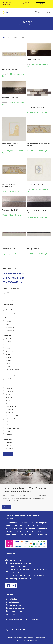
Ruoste (9, 394)
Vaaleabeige (10, 413)
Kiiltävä (9, 443)
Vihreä (9, 431)
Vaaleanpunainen (12, 416)
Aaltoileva (10, 321)
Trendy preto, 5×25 (34, 249)
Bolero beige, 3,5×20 (10, 69)
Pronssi (9, 388)
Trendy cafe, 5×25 (9, 249)
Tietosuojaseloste (30, 640)
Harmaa (9, 345)
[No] (51, 639)
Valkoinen (10, 422)
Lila (8, 367)
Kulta (8, 357)
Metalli (9, 373)
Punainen (10, 391)
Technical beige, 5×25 (10, 210)
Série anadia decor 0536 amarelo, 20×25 (11, 145)
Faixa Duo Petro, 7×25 (10, 97)
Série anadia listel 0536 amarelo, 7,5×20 (39, 145)
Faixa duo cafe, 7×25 (34, 59)
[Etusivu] (20, 25)
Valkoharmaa (11, 419)
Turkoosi (9, 410)
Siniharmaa (10, 400)
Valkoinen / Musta (12, 425)
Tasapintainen (11, 331)
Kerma (9, 354)
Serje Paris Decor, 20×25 (35, 184)
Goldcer (31, 25)
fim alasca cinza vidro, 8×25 (37, 107)
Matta (8, 446)
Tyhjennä (5, 459)
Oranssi (9, 385)
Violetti (9, 434)
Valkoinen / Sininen (12, 428)
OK (17, 640)
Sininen (9, 404)
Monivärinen (10, 376)
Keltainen (10, 351)
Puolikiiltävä (10, 449)
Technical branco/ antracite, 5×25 (37, 211)
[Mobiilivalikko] (46, 12)
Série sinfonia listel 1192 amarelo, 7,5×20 (11, 185)
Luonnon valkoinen (12, 370)
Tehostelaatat (11, 313)
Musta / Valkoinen (12, 382)
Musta (9, 379)
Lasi (8, 364)
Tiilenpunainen (11, 407)
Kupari (9, 360)
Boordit (9, 310)
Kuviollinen (10, 327)
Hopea (9, 348)
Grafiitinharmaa (11, 342)
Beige (9, 339)
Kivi (8, 324)
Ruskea (9, 397)
